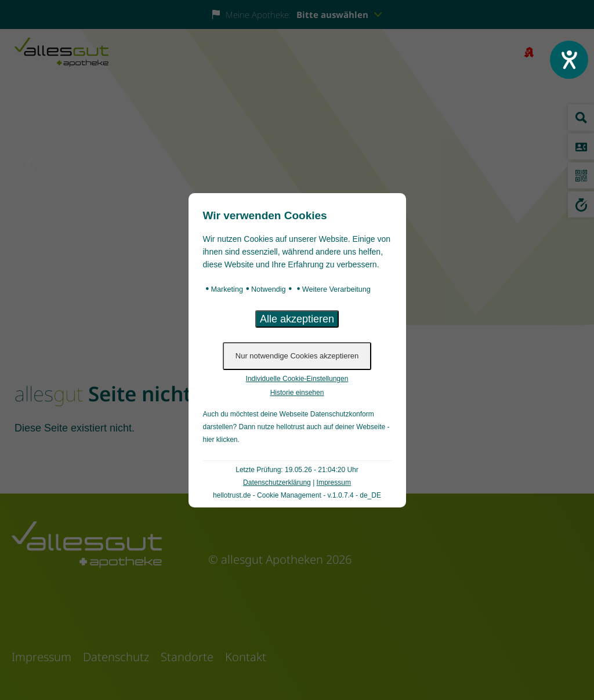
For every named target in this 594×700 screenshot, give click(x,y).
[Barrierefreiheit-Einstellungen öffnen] (569, 60)
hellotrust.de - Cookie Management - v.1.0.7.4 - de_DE (297, 495)
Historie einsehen (297, 393)
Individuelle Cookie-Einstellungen (297, 379)
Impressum (334, 483)
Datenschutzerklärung (277, 483)
